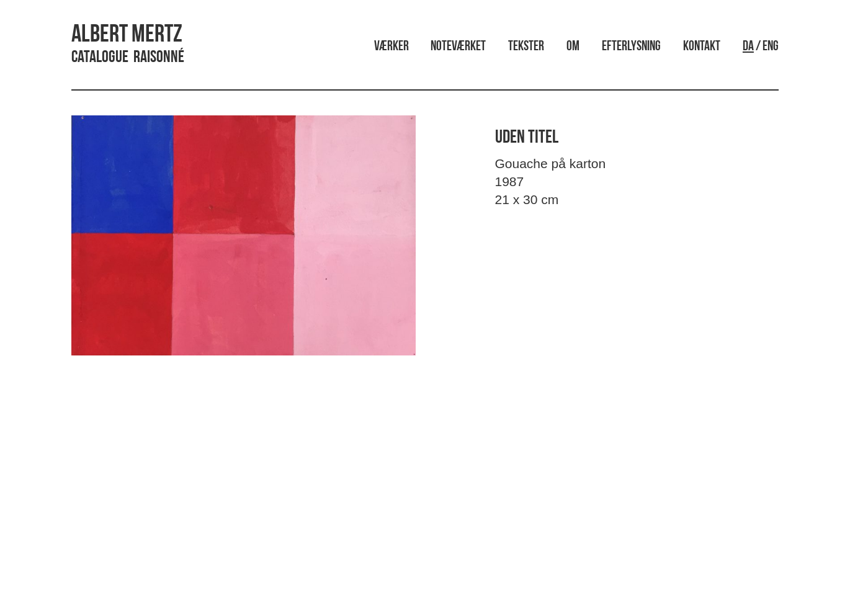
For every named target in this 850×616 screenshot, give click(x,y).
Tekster (526, 47)
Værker (391, 47)
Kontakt (702, 47)
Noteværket (458, 47)
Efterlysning (631, 47)
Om (573, 47)
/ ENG (761, 47)
